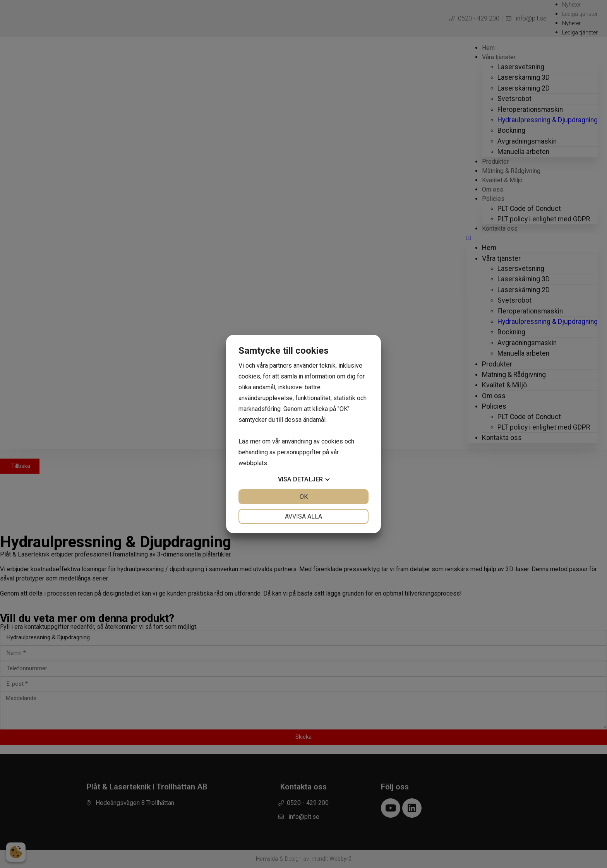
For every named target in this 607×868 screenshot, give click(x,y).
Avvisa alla (303, 516)
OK (304, 497)
